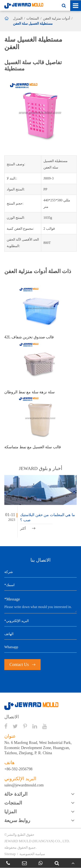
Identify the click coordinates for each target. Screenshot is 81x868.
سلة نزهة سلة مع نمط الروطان (29, 392)
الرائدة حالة (16, 794)
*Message (12, 599)
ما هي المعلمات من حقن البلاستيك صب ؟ (48, 517)
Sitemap (10, 854)
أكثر (28, 528)
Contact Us (22, 664)
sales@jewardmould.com (24, 785)
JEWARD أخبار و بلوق (40, 468)
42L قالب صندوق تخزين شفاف (29, 337)
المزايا (10, 812)
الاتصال (12, 717)
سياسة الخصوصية (32, 854)
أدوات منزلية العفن (56, 18)
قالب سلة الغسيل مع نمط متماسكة (33, 447)
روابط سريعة (17, 820)
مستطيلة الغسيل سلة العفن (33, 24)
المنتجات (33, 18)
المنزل (18, 18)
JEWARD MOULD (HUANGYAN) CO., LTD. (37, 841)
